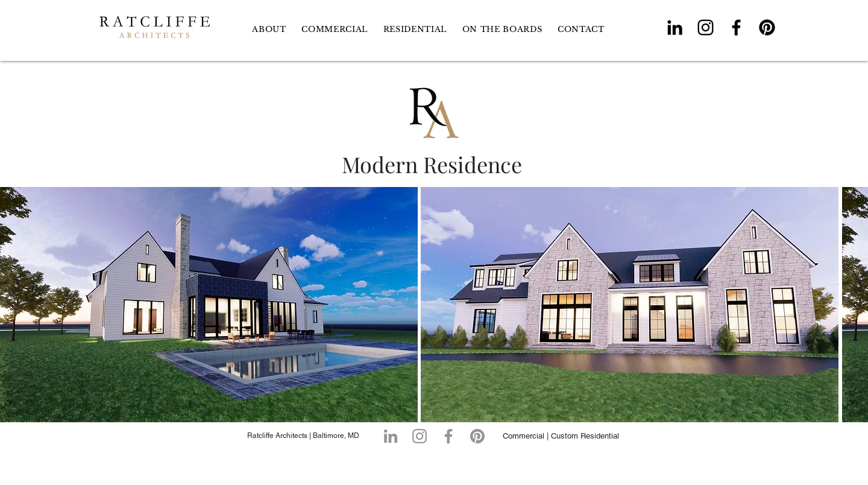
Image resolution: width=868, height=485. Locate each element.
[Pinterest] (767, 27)
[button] (415, 29)
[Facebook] (736, 27)
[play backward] (15, 305)
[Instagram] (706, 27)
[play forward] (853, 305)
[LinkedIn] (675, 27)
